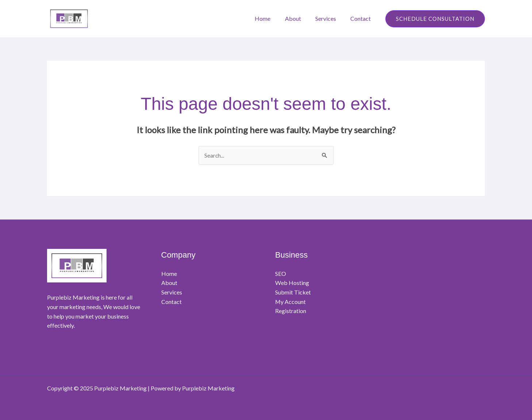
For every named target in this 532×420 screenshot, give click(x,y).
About (300, 18)
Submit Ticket (293, 292)
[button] (435, 19)
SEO (281, 273)
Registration (291, 311)
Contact (362, 18)
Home (272, 18)
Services (330, 18)
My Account (291, 302)
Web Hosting (292, 283)
